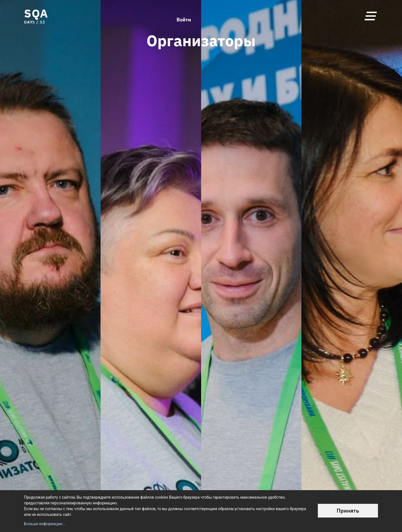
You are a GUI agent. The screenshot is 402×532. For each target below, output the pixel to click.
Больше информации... (45, 524)
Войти (184, 16)
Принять (348, 511)
